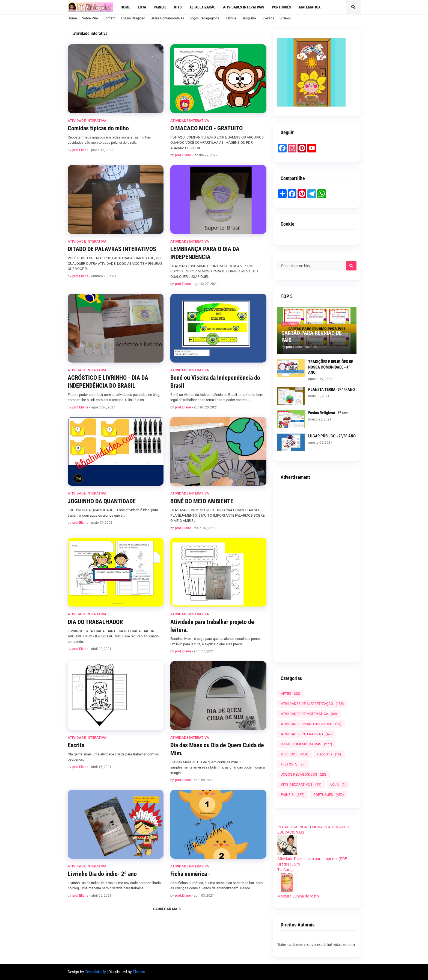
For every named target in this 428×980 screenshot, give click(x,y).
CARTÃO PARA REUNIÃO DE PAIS (312, 336)
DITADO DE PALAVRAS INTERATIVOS (112, 249)
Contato (109, 18)
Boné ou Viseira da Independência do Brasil (215, 382)
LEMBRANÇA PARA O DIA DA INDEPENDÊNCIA (205, 253)
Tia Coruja (286, 870)
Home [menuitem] (125, 7)
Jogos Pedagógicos (204, 18)
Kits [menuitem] (178, 7)
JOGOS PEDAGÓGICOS (304, 774)
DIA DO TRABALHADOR (95, 622)
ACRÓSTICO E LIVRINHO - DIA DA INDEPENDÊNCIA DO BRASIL (108, 382)
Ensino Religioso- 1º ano (328, 413)
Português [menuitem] (282, 7)
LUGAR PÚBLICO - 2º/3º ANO (332, 436)
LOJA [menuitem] (142, 7)
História (230, 18)
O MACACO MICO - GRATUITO (206, 128)
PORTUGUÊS (329, 795)
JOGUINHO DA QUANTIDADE (102, 501)
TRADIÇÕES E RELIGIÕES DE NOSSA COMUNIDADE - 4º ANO (331, 367)
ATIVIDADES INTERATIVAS (306, 734)
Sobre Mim (90, 18)
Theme (139, 972)
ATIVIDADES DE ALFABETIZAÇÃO (312, 704)
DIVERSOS (295, 754)
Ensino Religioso (133, 18)
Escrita (76, 745)
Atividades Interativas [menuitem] (244, 7)
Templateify (95, 972)
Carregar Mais (167, 909)
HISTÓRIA (293, 764)
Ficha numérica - (190, 874)
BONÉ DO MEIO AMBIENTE (202, 501)
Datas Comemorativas (167, 18)
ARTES (291, 694)
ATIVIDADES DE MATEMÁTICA (309, 714)
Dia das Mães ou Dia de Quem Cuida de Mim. (217, 749)
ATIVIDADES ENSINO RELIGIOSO (311, 724)
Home (72, 18)
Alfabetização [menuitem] (202, 7)
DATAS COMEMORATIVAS (307, 744)
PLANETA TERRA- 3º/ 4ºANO (332, 390)
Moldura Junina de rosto (298, 896)
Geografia (249, 18)
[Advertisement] (317, 570)
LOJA (338, 785)
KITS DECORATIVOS (301, 785)
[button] (353, 7)
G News (285, 18)
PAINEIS (293, 795)
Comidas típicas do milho (98, 128)
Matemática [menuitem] (310, 7)
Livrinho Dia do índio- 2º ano (102, 874)
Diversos (268, 18)
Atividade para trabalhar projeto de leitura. (212, 626)
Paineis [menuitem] (160, 7)
